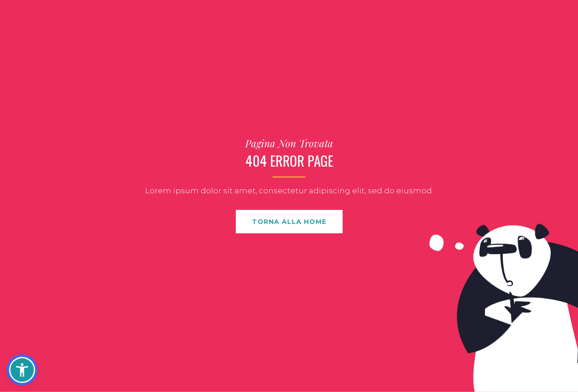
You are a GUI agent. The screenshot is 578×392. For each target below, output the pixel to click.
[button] (22, 370)
